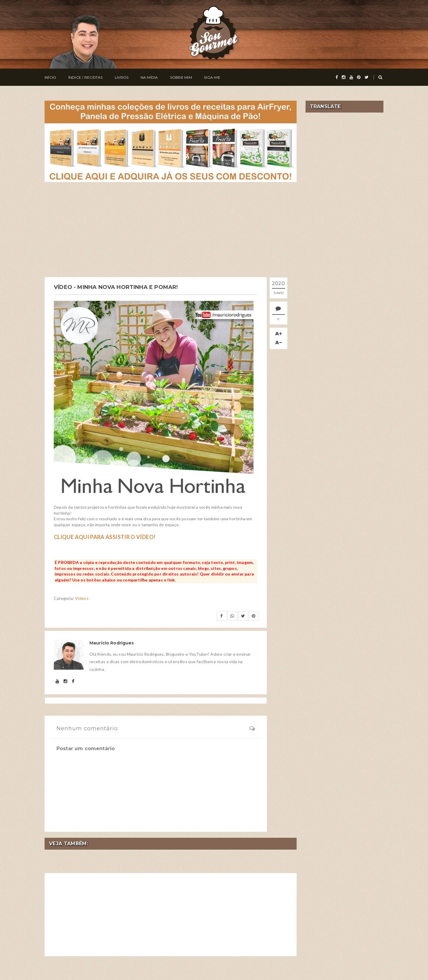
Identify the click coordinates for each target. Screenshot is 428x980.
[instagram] (344, 77)
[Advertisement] (171, 230)
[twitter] (367, 77)
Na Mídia (149, 77)
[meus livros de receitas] (171, 141)
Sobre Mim (181, 77)
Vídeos (82, 598)
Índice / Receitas (86, 77)
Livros (122, 77)
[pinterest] (359, 77)
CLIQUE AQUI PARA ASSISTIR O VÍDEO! (105, 537)
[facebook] (337, 77)
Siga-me (212, 77)
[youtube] (351, 77)
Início (50, 77)
